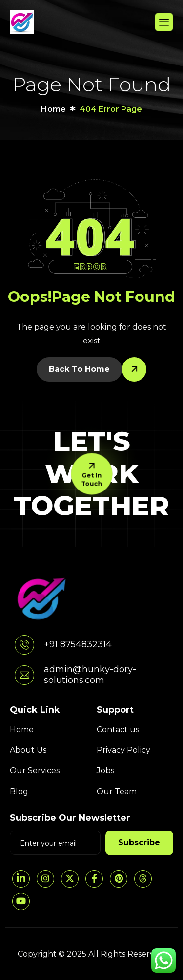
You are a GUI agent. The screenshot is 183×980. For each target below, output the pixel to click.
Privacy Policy (123, 750)
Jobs (105, 771)
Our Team (117, 792)
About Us (28, 750)
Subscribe (139, 842)
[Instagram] (45, 879)
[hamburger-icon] (164, 22)
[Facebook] (94, 879)
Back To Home (79, 369)
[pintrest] (119, 879)
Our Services (35, 771)
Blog (19, 792)
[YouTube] (21, 901)
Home (22, 730)
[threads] (143, 879)
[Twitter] (70, 879)
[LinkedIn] (21, 879)
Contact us (118, 730)
